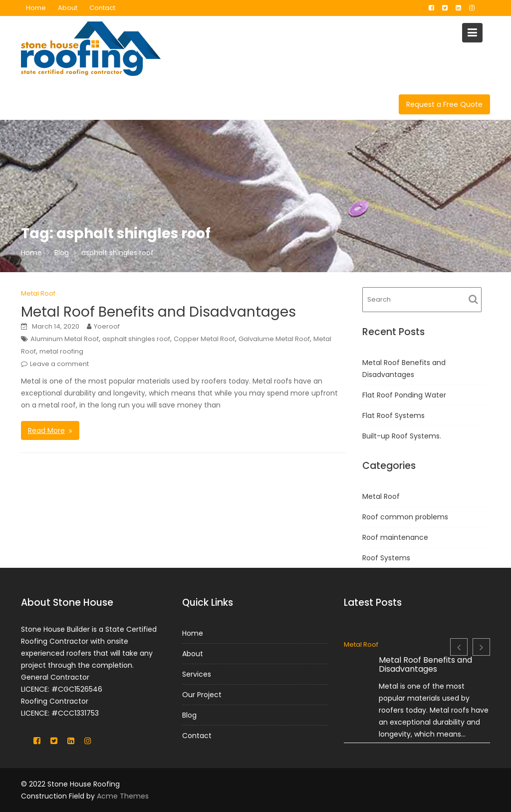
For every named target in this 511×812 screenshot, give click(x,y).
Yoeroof (107, 326)
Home (36, 8)
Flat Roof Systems (393, 415)
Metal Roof (38, 293)
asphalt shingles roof (136, 339)
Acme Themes (123, 796)
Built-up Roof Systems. (402, 436)
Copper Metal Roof (204, 339)
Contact (102, 8)
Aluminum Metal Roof (65, 339)
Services (197, 674)
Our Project (203, 694)
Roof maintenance (395, 537)
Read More (46, 430)
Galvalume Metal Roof (274, 339)
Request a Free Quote (444, 104)
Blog (190, 715)
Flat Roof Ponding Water (404, 395)
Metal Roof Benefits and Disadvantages (158, 312)
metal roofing (61, 351)
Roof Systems (386, 558)
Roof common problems (405, 517)
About (68, 8)
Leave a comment (59, 364)
